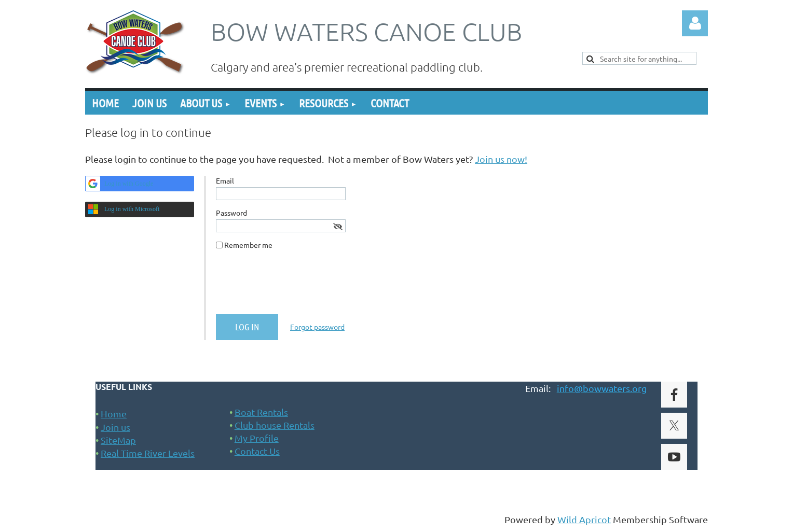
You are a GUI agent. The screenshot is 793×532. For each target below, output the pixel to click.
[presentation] (295, 286)
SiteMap (118, 440)
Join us (115, 427)
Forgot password (317, 327)
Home (114, 414)
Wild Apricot (584, 519)
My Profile (257, 438)
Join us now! (501, 159)
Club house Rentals (275, 425)
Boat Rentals (261, 412)
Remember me (248, 245)
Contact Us (257, 451)
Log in (695, 23)
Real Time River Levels (148, 453)
